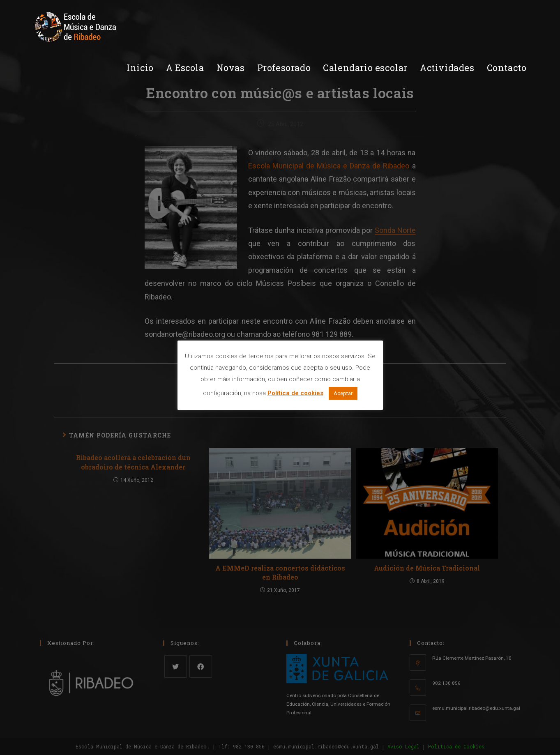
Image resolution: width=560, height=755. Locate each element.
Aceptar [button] (343, 393)
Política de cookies (295, 393)
